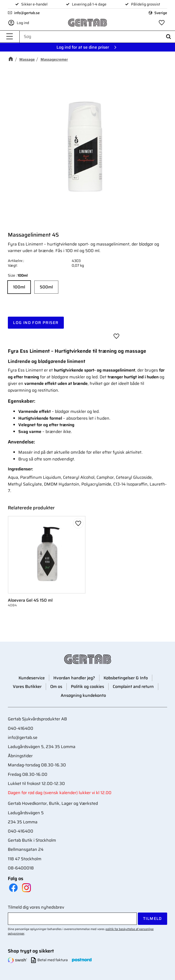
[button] (10, 37)
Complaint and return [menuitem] (133, 686)
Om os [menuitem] (56, 686)
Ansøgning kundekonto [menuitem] (83, 695)
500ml (46, 287)
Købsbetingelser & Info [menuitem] (126, 678)
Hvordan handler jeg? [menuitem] (74, 678)
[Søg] (168, 37)
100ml (19, 287)
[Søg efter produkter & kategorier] (97, 37)
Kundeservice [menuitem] (32, 678)
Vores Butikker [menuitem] (27, 686)
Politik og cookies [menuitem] (87, 686)
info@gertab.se (27, 13)
